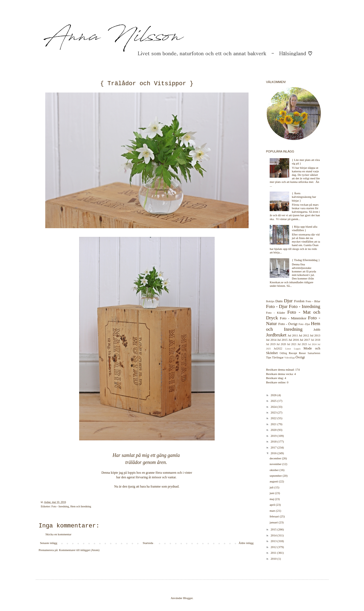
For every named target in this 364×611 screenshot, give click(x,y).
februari (275, 516)
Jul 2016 (294, 340)
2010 (274, 559)
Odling (283, 353)
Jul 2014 (271, 340)
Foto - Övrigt (288, 324)
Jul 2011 (293, 335)
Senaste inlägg (49, 543)
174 (297, 370)
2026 (274, 395)
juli (272, 487)
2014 (274, 535)
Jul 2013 (315, 335)
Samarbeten (314, 353)
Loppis (297, 349)
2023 (274, 412)
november (276, 464)
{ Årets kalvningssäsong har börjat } (304, 197)
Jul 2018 (315, 340)
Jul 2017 (305, 340)
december (276, 458)
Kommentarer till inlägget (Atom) (79, 550)
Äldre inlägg (246, 543)
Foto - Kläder (276, 313)
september (276, 476)
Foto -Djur (305, 324)
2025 (274, 401)
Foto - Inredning (60, 506)
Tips (269, 357)
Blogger (188, 598)
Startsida (148, 543)
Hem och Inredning (81, 506)
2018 (274, 441)
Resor (302, 353)
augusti (274, 481)
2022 (274, 418)
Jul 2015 (282, 340)
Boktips (270, 301)
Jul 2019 (271, 344)
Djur (288, 301)
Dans (279, 301)
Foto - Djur (277, 306)
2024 (274, 407)
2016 (274, 453)
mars (273, 511)
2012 (274, 547)
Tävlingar (278, 357)
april (273, 505)
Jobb (317, 330)
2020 (274, 430)
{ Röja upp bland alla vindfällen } (305, 228)
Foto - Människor (293, 318)
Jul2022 (278, 349)
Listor (288, 349)
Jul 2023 (302, 344)
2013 (274, 541)
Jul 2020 (281, 344)
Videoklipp (290, 358)
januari (274, 522)
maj (272, 499)
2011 (274, 553)
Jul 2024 (312, 344)
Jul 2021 (292, 344)
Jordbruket (276, 335)
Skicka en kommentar (59, 534)
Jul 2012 (304, 335)
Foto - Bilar (313, 301)
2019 (274, 436)
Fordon (299, 301)
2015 (274, 529)
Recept (293, 353)
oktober (275, 470)
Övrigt (300, 357)
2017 (274, 447)
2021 (274, 424)
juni (272, 493)
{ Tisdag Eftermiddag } (306, 260)
